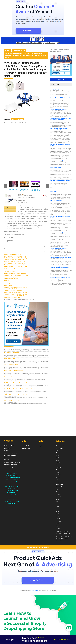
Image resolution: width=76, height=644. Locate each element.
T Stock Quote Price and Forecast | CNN (13, 401)
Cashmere (59, 465)
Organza (58, 519)
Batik (58, 455)
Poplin (58, 524)
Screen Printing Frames (11, 465)
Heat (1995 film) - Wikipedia (56, 200)
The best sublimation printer (10, 377)
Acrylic (58, 453)
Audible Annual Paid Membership (13, 255)
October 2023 (25, 446)
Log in (41, 446)
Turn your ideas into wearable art (11, 365)
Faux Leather (60, 485)
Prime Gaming (8, 286)
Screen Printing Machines (19, 50)
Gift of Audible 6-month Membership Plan (15, 263)
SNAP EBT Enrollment (10, 268)
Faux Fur (58, 482)
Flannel (58, 492)
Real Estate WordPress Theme (34, 547)
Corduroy (59, 475)
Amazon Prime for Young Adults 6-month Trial (16, 275)
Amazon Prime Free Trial (11, 280)
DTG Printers (8, 448)
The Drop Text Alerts (9, 272)
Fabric (6, 451)
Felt (57, 489)
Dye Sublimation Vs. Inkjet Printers (12, 353)
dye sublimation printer (9, 347)
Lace (57, 507)
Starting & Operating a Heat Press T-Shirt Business (61, 89)
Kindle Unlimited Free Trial (11, 282)
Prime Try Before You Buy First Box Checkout (16, 292)
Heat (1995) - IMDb (54, 238)
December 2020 (26, 448)
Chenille (58, 470)
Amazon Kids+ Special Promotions (13, 291)
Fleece (58, 494)
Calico (58, 460)
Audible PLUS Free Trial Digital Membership (15, 270)
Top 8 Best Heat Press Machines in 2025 (59, 109)
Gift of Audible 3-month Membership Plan (15, 261)
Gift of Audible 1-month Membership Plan (15, 265)
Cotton (58, 477)
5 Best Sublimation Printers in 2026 (12, 359)
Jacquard (59, 499)
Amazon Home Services (10, 284)
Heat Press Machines (10, 456)
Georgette (59, 497)
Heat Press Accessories (11, 453)
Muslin (58, 514)
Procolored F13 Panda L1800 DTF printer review (14, 371)
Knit (57, 504)
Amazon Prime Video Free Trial (12, 298)
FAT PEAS (8, 50)
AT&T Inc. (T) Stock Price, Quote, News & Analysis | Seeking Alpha (18, 395)
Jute (57, 502)
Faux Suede (59, 487)
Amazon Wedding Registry (11, 279)
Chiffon (58, 472)
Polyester (59, 521)
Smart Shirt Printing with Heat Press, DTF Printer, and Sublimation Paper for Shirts (21, 389)
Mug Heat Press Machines (63, 534)
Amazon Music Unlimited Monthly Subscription (16, 294)
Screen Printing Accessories (12, 462)
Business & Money (9, 446)
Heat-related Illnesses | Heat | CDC (58, 160)
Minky (58, 511)
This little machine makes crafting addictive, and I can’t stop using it (18, 383)
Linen (58, 509)
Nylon (58, 516)
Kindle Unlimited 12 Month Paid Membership (16, 267)
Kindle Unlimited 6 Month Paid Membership (15, 273)
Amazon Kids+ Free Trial (11, 289)
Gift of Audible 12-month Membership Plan (15, 256)
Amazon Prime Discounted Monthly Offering (16, 287)
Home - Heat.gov (54, 192)
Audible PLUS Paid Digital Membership (14, 260)
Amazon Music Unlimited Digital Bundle (14, 296)
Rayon (58, 526)
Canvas (58, 463)
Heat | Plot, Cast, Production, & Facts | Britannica (60, 181)
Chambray (59, 467)
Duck (58, 480)
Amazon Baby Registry (10, 277)
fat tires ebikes (34, 591)
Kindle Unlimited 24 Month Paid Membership (16, 258)
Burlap (58, 458)
